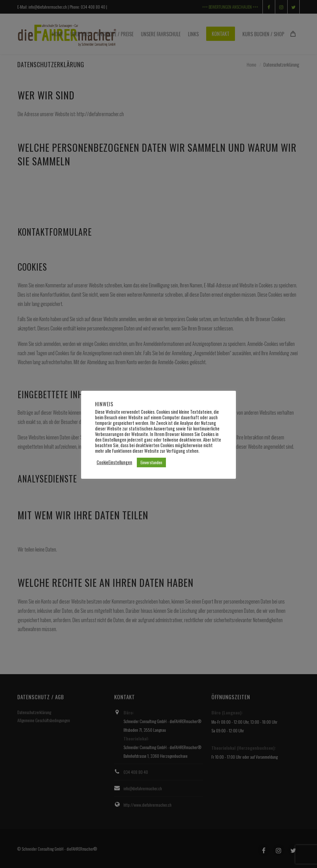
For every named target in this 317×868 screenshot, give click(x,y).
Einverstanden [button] (151, 462)
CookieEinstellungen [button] (114, 462)
